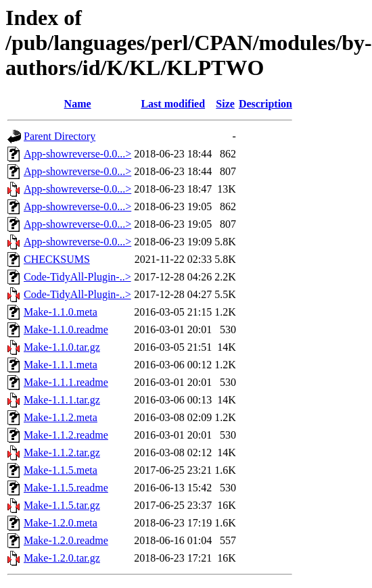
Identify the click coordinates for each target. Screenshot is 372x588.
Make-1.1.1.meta (61, 365)
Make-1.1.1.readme (66, 382)
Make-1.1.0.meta (61, 312)
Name (78, 104)
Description (265, 104)
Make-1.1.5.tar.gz (62, 505)
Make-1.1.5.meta (61, 470)
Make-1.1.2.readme (66, 435)
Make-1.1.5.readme (66, 488)
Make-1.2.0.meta (61, 523)
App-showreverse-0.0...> (77, 154)
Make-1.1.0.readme (66, 329)
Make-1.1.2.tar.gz (62, 452)
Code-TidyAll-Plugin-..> (77, 277)
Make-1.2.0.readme (66, 540)
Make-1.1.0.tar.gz (62, 347)
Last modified (173, 104)
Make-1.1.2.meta (61, 417)
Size (225, 104)
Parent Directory (60, 136)
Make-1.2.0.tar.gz (62, 558)
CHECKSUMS (57, 259)
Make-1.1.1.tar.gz (62, 400)
